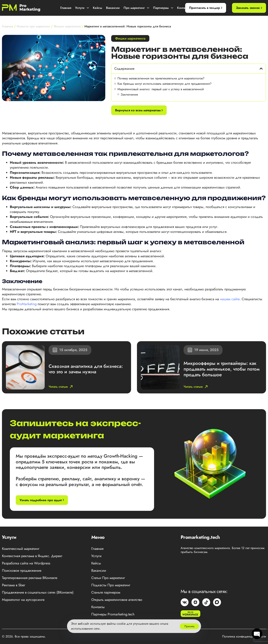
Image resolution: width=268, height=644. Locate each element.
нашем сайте (230, 299)
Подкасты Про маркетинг (111, 585)
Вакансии (113, 8)
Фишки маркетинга (67, 26)
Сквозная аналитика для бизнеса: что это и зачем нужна (86, 369)
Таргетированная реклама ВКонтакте (30, 578)
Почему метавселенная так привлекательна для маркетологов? (161, 78)
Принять (189, 626)
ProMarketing (27, 304)
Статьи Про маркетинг (108, 578)
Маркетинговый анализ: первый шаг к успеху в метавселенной (161, 89)
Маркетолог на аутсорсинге (23, 600)
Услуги (82, 8)
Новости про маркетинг (33, 26)
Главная (66, 8)
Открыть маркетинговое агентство (117, 600)
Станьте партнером (106, 592)
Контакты (183, 8)
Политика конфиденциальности (244, 636)
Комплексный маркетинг (21, 549)
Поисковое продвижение (22, 571)
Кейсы (97, 8)
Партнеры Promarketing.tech (113, 614)
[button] (261, 69)
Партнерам (163, 8)
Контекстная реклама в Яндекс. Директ (32, 556)
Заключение (129, 94)
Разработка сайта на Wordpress (26, 563)
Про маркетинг (136, 8)
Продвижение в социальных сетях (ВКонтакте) (38, 592)
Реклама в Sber (14, 585)
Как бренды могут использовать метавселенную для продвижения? (164, 84)
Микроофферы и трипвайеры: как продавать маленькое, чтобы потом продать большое (222, 369)
